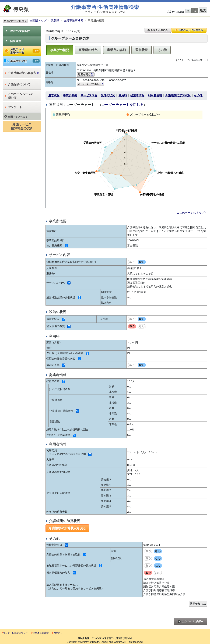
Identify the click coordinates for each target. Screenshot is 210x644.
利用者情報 (155, 95)
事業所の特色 (88, 50)
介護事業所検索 (73, 21)
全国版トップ (38, 21)
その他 (162, 50)
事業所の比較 (22, 61)
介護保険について (18, 84)
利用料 (123, 95)
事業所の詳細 (116, 50)
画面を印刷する (158, 30)
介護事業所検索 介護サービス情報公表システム (105, 9)
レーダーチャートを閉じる (122, 105)
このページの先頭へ (191, 621)
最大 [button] (203, 10)
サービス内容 (89, 95)
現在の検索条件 (18, 31)
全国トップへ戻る (16, 117)
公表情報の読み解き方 (22, 73)
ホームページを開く (91, 84)
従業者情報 (137, 95)
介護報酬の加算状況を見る (67, 528)
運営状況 (142, 50)
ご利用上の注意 (40, 633)
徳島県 (55, 21)
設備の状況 (108, 95)
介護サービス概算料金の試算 (22, 126)
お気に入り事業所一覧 (22, 51)
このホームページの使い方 (19, 96)
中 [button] (188, 11)
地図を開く (86, 74)
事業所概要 (70, 95)
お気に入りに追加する (189, 30)
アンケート (14, 107)
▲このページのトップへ (192, 213)
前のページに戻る (15, 21)
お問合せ (57, 633)
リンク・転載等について (15, 633)
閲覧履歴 (14, 41)
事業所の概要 (60, 50)
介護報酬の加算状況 (178, 95)
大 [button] (195, 11)
